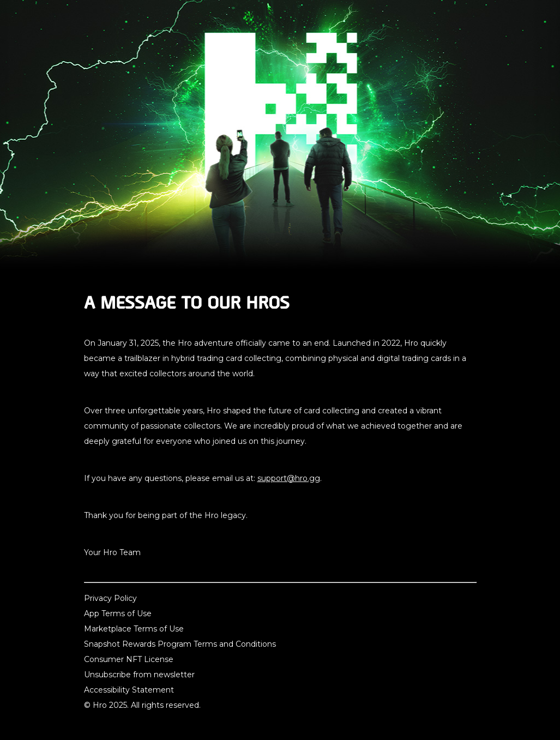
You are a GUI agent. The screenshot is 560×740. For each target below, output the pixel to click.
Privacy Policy (110, 598)
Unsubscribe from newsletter (139, 675)
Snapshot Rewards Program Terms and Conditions (180, 644)
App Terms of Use (118, 613)
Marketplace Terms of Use (134, 629)
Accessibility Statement (129, 690)
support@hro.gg (289, 478)
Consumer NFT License (129, 659)
